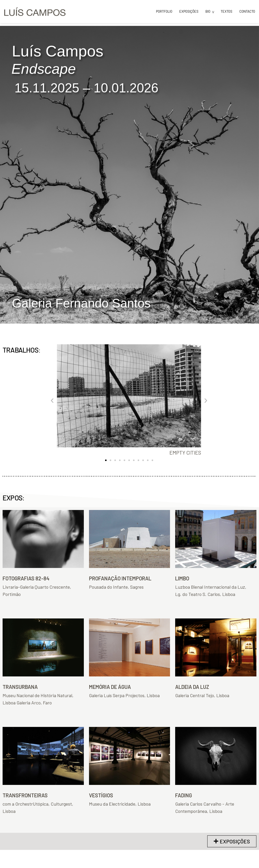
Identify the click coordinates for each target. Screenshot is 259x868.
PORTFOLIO (164, 12)
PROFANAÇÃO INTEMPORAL (120, 578)
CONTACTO (247, 12)
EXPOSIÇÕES (189, 12)
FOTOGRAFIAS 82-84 (26, 578)
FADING (184, 795)
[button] (52, 400)
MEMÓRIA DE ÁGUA (110, 687)
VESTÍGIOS (101, 795)
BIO (208, 12)
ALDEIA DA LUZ (192, 687)
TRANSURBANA (20, 687)
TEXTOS (227, 12)
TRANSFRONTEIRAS (25, 795)
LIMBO (182, 578)
